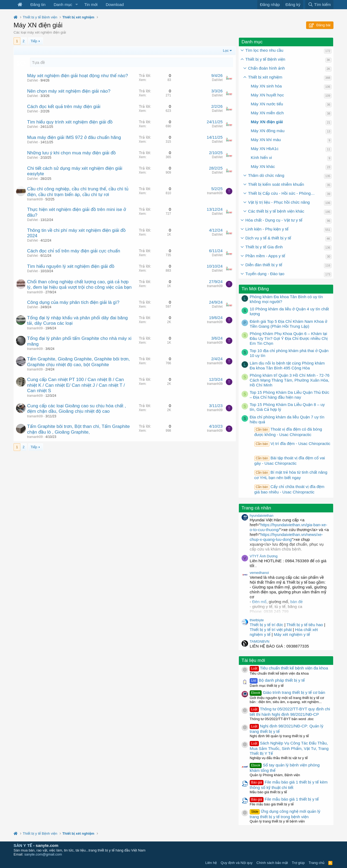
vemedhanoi (259, 573)
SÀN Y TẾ (23, 845)
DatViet (32, 80)
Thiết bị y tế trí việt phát (271, 630)
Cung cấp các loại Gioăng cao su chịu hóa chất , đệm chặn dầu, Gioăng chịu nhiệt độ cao (77, 409)
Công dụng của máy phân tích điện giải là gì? (73, 302)
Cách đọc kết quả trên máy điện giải (64, 107)
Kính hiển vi (261, 157)
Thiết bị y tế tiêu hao (305, 625)
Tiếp (34, 41)
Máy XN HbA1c (265, 149)
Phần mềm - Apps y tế (265, 256)
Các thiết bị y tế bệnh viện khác (276, 211)
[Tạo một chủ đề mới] (132, 62)
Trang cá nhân (256, 508)
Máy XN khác (263, 166)
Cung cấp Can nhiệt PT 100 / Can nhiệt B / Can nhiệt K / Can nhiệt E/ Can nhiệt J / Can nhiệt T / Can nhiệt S (76, 385)
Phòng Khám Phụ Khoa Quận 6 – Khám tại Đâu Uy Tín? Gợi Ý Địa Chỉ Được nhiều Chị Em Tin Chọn (289, 338)
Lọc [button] (226, 51)
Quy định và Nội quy (237, 863)
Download (115, 4)
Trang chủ (317, 863)
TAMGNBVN (260, 641)
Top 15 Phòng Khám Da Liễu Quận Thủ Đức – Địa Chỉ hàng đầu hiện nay (290, 395)
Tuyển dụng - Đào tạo (265, 274)
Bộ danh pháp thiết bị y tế (277, 680)
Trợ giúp (298, 863)
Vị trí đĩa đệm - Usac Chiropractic (292, 443)
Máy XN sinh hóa (266, 86)
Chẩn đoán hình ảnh (266, 68)
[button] (76, 5)
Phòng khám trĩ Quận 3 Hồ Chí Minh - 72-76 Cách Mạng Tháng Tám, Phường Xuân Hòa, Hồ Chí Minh (290, 380)
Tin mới (91, 4)
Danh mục (63, 4)
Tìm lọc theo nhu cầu (264, 50)
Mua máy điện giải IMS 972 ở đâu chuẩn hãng (74, 137)
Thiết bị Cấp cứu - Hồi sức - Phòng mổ (282, 193)
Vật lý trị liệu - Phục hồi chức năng (279, 202)
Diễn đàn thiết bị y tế (264, 265)
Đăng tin (38, 4)
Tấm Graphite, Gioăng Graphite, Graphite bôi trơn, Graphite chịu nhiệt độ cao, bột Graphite (78, 362)
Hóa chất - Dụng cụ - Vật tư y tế (274, 220)
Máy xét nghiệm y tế (292, 634)
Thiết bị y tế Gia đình (264, 247)
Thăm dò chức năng (266, 175)
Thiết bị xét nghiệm (265, 77)
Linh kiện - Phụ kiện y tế (267, 229)
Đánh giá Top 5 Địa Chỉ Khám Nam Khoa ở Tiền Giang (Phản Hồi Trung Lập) (288, 324)
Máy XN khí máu (266, 140)
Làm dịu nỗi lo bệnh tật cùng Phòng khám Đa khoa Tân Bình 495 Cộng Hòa (287, 365)
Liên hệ (211, 863)
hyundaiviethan (261, 516)
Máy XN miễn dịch (267, 113)
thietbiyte (257, 620)
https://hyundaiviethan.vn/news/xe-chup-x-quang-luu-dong (286, 537)
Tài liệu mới (253, 660)
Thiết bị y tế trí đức (266, 625)
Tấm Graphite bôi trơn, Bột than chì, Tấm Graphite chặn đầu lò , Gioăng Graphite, (78, 429)
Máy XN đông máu (268, 131)
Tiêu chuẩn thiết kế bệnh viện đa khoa (289, 668)
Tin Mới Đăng (255, 289)
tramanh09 (35, 199)
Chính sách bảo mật (272, 863)
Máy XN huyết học (267, 95)
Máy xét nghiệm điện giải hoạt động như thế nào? (78, 76)
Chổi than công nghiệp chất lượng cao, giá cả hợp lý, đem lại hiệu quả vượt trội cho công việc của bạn (79, 285)
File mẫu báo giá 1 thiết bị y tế (284, 799)
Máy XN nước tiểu (267, 104)
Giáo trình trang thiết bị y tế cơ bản (287, 692)
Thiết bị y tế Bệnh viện (265, 59)
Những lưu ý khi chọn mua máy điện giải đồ (71, 153)
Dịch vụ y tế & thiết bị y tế (268, 238)
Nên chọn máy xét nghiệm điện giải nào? (69, 91)
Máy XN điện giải (267, 122)
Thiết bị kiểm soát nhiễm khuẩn (276, 184)
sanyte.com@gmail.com (43, 854)
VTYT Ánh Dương (264, 556)
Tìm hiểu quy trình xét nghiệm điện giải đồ (70, 122)
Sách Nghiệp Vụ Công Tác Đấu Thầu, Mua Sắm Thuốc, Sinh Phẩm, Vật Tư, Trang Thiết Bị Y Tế (289, 748)
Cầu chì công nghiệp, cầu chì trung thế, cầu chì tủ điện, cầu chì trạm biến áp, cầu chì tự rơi (78, 192)
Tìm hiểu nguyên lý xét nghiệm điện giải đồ (71, 266)
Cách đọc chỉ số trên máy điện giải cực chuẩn (74, 251)
